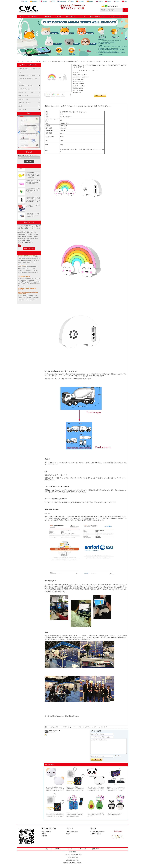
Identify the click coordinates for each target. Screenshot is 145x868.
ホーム (22, 16)
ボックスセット (22, 109)
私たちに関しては (34, 16)
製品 (47, 849)
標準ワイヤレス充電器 (25, 103)
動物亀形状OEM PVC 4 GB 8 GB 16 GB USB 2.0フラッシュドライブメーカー (33, 191)
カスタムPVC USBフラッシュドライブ (28, 79)
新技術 (68, 834)
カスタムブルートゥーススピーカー (60, 727)
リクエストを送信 (96, 834)
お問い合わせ (70, 16)
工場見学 (58, 16)
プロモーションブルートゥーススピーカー (97, 727)
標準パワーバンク (23, 96)
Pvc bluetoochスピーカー (78, 727)
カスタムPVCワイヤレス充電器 (27, 75)
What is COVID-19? (72, 832)
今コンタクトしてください (29, 249)
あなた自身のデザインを (97, 832)
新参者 (20, 106)
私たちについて (46, 832)
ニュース (82, 16)
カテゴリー (24, 61)
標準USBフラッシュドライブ (26, 92)
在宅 (18, 61)
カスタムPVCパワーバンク (26, 86)
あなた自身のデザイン (97, 16)
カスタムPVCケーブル (25, 89)
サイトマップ (82, 849)
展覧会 (44, 834)
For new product (22, 266)
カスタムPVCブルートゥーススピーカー (39, 61)
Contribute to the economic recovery (28, 256)
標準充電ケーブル (23, 99)
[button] (70, 55)
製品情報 (48, 16)
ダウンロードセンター (117, 16)
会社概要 (44, 836)
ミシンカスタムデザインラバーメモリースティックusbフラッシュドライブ (33, 216)
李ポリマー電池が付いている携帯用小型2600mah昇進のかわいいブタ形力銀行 (33, 183)
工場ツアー (58, 849)
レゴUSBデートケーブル (24, 277)
